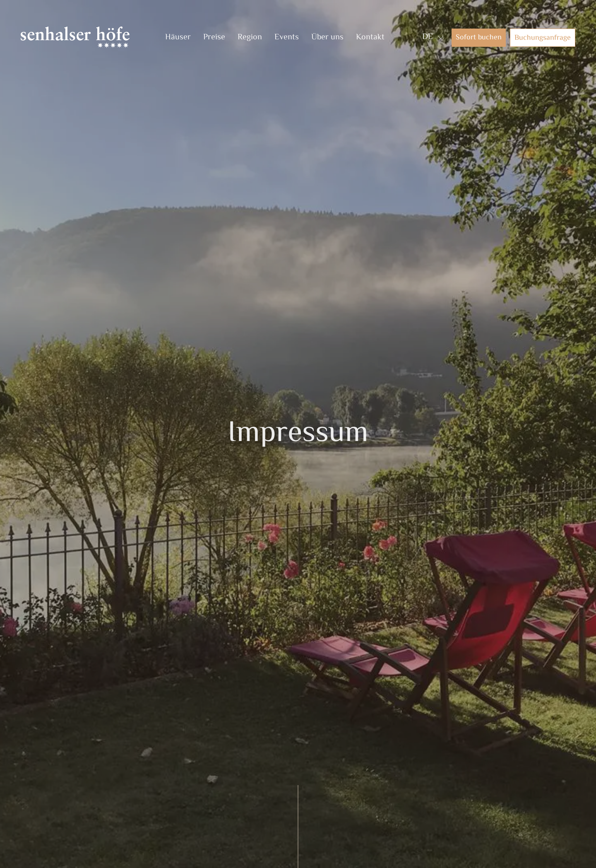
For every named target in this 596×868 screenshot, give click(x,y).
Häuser (178, 37)
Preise (214, 37)
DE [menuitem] (428, 37)
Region (250, 37)
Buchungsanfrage (543, 38)
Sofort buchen (479, 38)
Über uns (327, 37)
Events (287, 37)
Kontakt (370, 37)
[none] (432, 37)
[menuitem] (428, 37)
